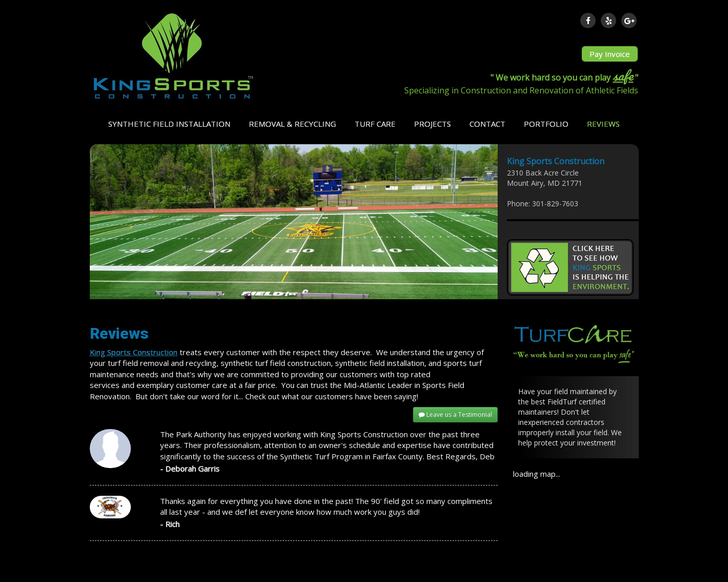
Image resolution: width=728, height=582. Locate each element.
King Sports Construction (134, 352)
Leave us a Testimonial (455, 414)
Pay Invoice (610, 54)
